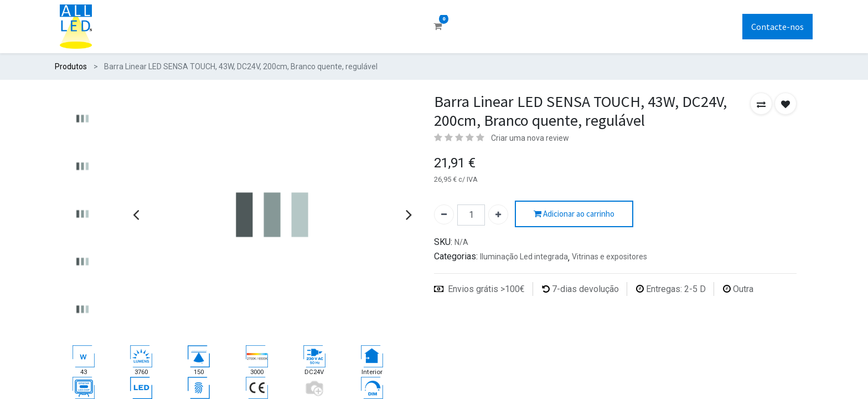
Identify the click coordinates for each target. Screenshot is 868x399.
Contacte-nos (777, 27)
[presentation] (136, 214)
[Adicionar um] (498, 214)
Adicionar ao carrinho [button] (574, 214)
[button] (761, 104)
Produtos (71, 66)
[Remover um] (444, 214)
